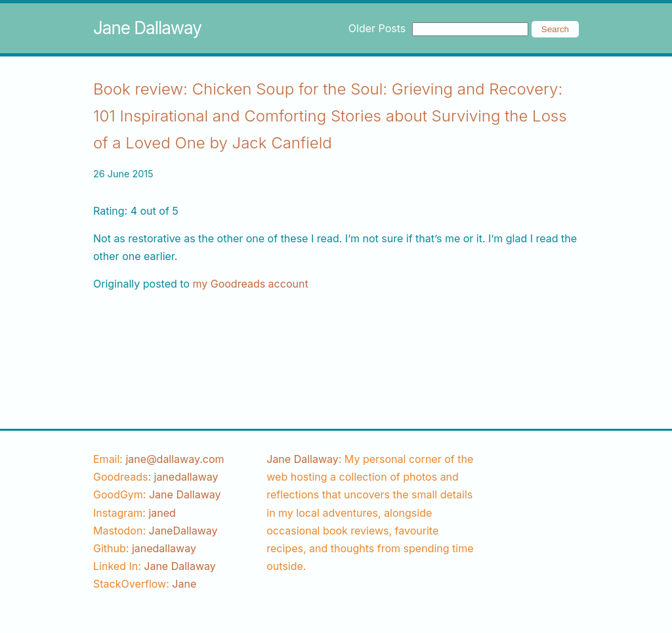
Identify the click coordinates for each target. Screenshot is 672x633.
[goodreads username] (186, 477)
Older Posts (377, 28)
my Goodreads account (250, 284)
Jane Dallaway (147, 28)
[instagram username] (162, 513)
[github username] (164, 548)
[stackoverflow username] (184, 584)
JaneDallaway (183, 531)
